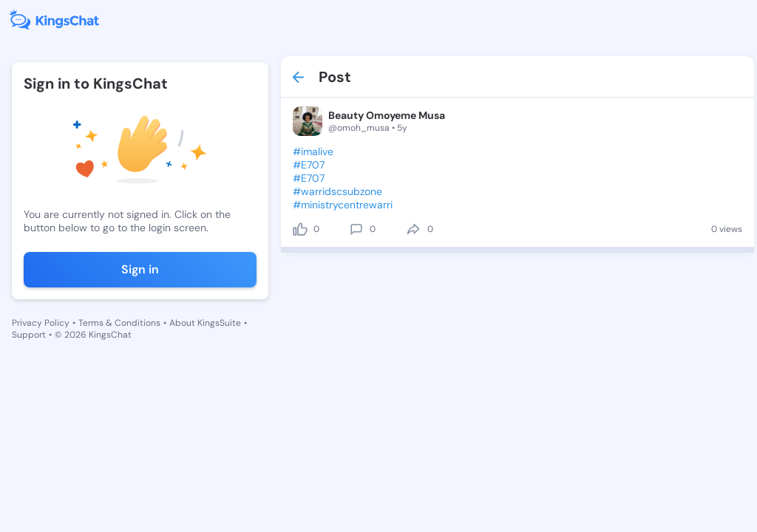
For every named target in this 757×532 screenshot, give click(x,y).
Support (29, 335)
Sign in (140, 269)
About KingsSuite (205, 323)
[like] (300, 229)
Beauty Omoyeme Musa (387, 115)
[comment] (356, 229)
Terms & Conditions (119, 323)
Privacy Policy (41, 323)
